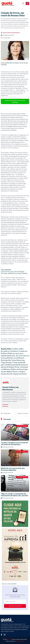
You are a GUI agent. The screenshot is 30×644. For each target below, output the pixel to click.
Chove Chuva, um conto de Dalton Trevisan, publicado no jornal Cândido (14, 272)
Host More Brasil (20, 641)
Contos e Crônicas (23, 413)
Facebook (5, 406)
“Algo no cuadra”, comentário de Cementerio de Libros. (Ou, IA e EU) (14, 495)
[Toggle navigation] (27, 3)
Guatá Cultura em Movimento (11, 33)
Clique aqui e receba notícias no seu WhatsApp (15, 101)
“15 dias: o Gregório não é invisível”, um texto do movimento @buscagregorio (15, 444)
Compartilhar (6, 38)
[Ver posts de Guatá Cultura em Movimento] (6, 382)
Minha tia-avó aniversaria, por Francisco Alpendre (13, 469)
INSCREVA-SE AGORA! (15, 606)
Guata (9, 639)
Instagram (5, 404)
